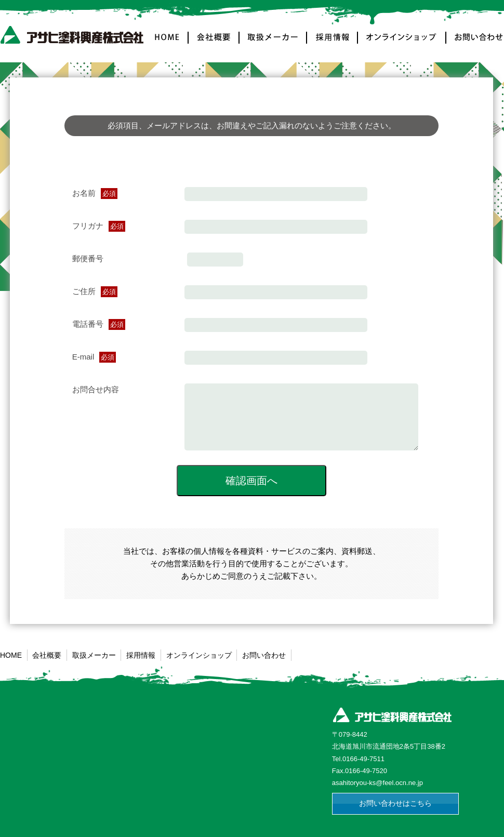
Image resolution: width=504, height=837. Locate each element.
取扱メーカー (273, 43)
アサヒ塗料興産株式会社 (74, 37)
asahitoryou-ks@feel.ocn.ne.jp (377, 794)
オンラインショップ (402, 43)
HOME (168, 43)
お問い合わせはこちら (395, 814)
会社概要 (214, 43)
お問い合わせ (475, 43)
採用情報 (333, 43)
